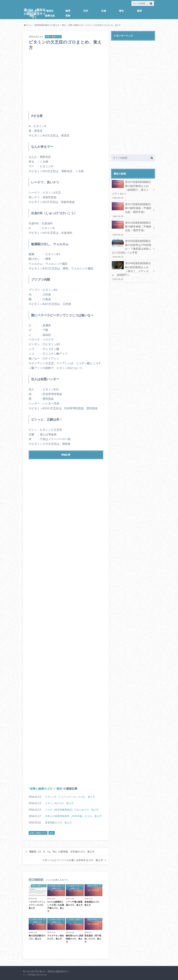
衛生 (122, 11)
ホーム (28, 25)
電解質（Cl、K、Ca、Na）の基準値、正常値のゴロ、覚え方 (62, 852)
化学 (86, 11)
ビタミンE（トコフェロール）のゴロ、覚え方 (70, 797)
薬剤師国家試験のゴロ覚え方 (47, 25)
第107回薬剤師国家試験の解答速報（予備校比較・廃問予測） (132, 209)
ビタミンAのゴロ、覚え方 (59, 803)
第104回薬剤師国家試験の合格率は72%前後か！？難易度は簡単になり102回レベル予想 (132, 246)
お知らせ (32, 11)
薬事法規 (50, 16)
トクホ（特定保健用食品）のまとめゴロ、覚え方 (72, 810)
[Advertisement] (66, 82)
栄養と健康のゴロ (76, 25)
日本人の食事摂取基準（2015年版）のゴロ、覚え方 (73, 816)
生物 (104, 11)
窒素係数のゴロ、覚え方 (58, 822)
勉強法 (50, 11)
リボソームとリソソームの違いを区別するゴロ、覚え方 (72, 860)
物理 (68, 11)
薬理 (139, 11)
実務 (68, 16)
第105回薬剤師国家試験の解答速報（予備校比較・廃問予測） (132, 227)
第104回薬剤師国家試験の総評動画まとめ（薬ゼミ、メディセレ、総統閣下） (132, 268)
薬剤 (32, 16)
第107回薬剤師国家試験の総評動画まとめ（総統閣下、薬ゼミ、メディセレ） (132, 189)
